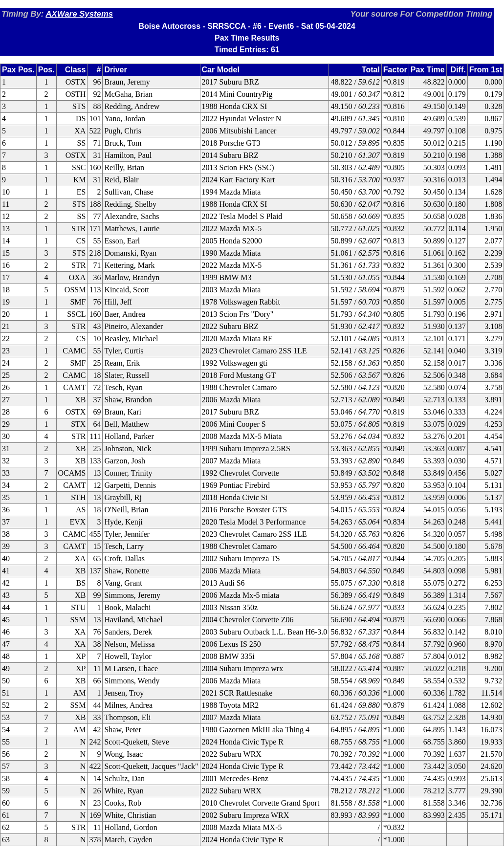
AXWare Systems (79, 14)
